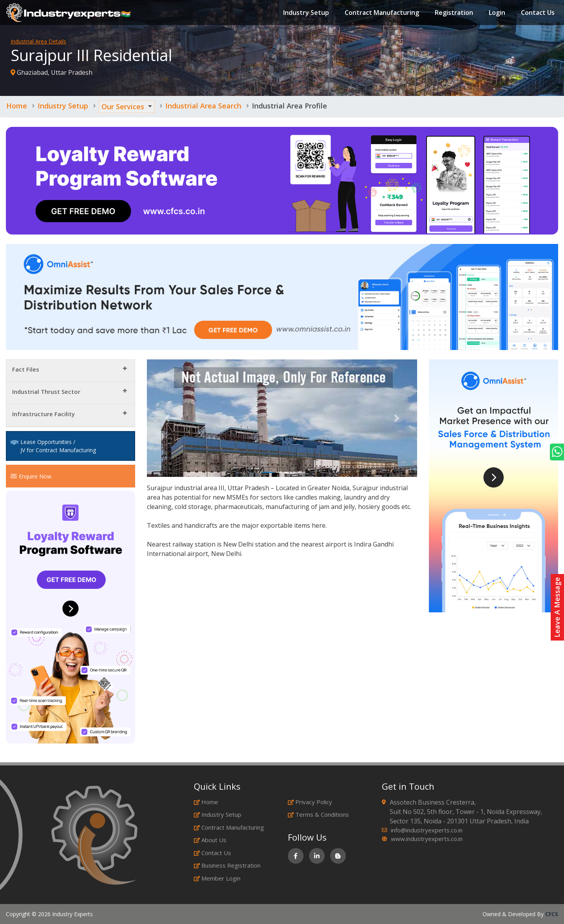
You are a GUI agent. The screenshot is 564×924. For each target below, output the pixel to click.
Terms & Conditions (318, 814)
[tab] (70, 371)
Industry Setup (305, 13)
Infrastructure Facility (43, 414)
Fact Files (26, 369)
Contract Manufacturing (380, 13)
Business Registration (227, 865)
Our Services (123, 106)
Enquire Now (31, 476)
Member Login (217, 878)
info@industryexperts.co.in (427, 830)
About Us (210, 840)
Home (17, 106)
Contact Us (536, 13)
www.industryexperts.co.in (427, 839)
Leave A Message (557, 607)
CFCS (552, 914)
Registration (452, 13)
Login (495, 13)
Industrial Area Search (203, 106)
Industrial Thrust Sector (46, 392)
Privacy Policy (310, 802)
